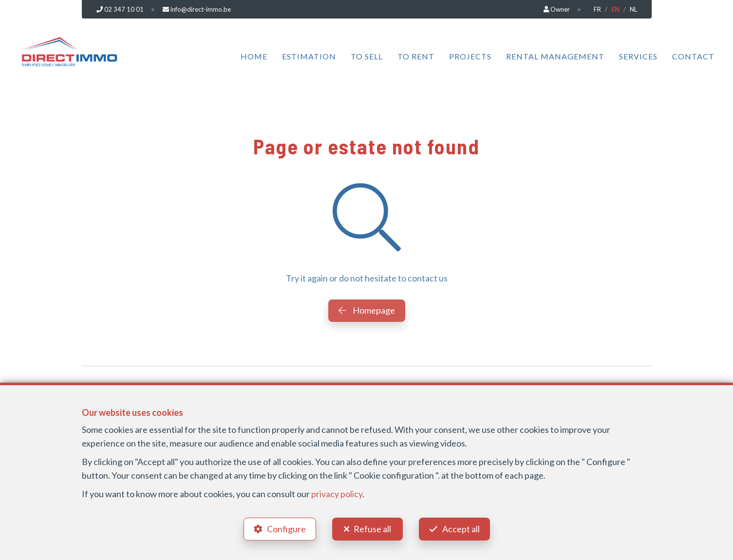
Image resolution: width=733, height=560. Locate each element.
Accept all (461, 529)
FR (597, 9)
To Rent (416, 56)
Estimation (309, 56)
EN (615, 9)
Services (638, 56)
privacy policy (337, 494)
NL (633, 9)
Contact (693, 56)
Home (254, 56)
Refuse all (372, 529)
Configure (286, 529)
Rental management (555, 56)
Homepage (367, 310)
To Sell (367, 56)
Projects (470, 56)
